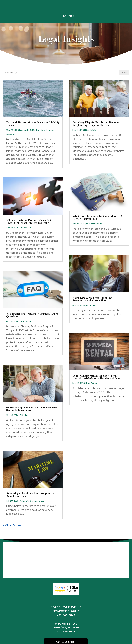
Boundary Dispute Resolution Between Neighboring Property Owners (96, 124)
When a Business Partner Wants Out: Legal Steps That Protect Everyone (29, 222)
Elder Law (25, 415)
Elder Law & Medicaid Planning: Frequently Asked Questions (92, 299)
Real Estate (26, 321)
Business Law (26, 228)
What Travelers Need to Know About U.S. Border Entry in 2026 (98, 218)
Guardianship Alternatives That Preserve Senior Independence (31, 409)
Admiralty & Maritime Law (33, 130)
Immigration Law (94, 224)
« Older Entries (12, 525)
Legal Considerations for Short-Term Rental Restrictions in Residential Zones (97, 377)
